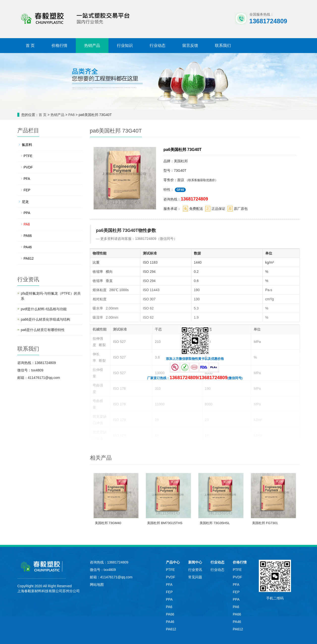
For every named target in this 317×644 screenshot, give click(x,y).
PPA (27, 213)
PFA (27, 179)
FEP (27, 190)
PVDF (28, 167)
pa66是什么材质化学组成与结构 (45, 319)
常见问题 (195, 577)
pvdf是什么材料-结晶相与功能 (44, 309)
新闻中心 (195, 562)
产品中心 (173, 562)
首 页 (30, 45)
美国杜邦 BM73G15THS (165, 523)
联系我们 (223, 45)
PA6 (72, 115)
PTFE (28, 156)
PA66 (28, 236)
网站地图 (97, 585)
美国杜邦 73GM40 (108, 523)
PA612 (29, 258)
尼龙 (25, 202)
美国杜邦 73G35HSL (215, 523)
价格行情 (59, 45)
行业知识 (125, 45)
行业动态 (158, 45)
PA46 (28, 247)
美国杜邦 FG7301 (265, 523)
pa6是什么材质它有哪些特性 (43, 330)
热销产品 (92, 45)
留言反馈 (190, 45)
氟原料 (27, 145)
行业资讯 (195, 570)
